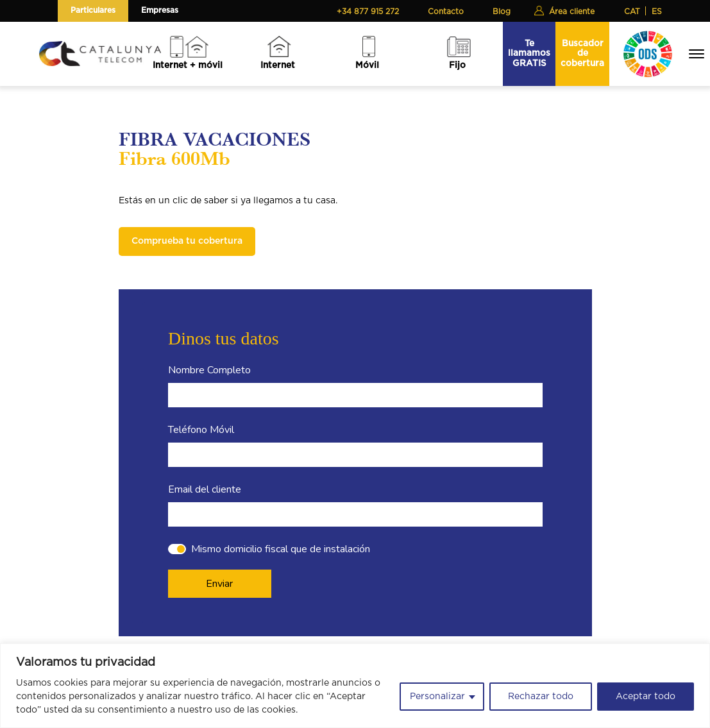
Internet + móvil (188, 65)
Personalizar (437, 697)
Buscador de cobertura (582, 54)
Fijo (457, 65)
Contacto (446, 12)
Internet (278, 65)
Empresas (160, 10)
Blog (502, 12)
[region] (355, 686)
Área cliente (572, 12)
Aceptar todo (646, 697)
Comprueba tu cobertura (187, 241)
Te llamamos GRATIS (529, 54)
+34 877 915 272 (368, 12)
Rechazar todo (541, 697)
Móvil (367, 65)
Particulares (93, 10)
